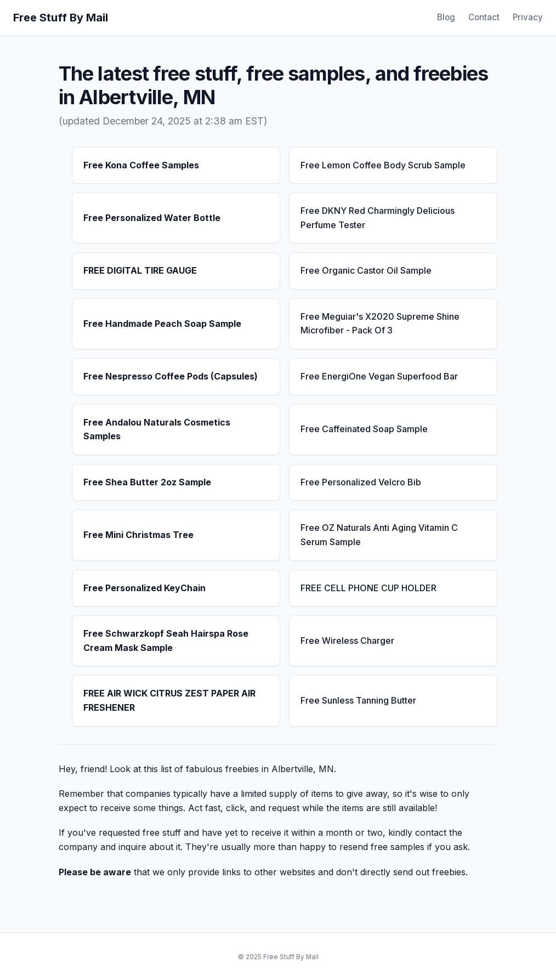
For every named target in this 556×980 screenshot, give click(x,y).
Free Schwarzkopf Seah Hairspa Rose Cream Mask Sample (166, 641)
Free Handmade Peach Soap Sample (162, 324)
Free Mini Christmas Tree (138, 535)
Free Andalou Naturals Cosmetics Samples (157, 429)
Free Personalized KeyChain (144, 588)
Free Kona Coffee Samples (141, 165)
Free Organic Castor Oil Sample (366, 270)
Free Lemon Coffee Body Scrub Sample (383, 165)
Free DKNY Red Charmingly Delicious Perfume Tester (378, 218)
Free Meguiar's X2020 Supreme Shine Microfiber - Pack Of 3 (380, 324)
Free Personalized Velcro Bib (361, 482)
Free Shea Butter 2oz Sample (147, 482)
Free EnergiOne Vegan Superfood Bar (379, 376)
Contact (484, 17)
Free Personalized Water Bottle (152, 218)
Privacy (528, 17)
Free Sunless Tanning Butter (358, 700)
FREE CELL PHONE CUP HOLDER (368, 588)
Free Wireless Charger (347, 641)
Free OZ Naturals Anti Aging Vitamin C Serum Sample (379, 535)
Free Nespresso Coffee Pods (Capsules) (171, 376)
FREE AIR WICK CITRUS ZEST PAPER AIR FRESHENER (169, 700)
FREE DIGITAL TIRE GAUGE (140, 270)
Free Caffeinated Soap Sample (364, 429)
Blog (446, 17)
